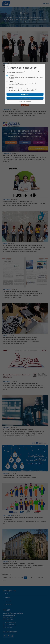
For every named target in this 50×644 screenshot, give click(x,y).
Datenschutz (22, 102)
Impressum (28, 102)
